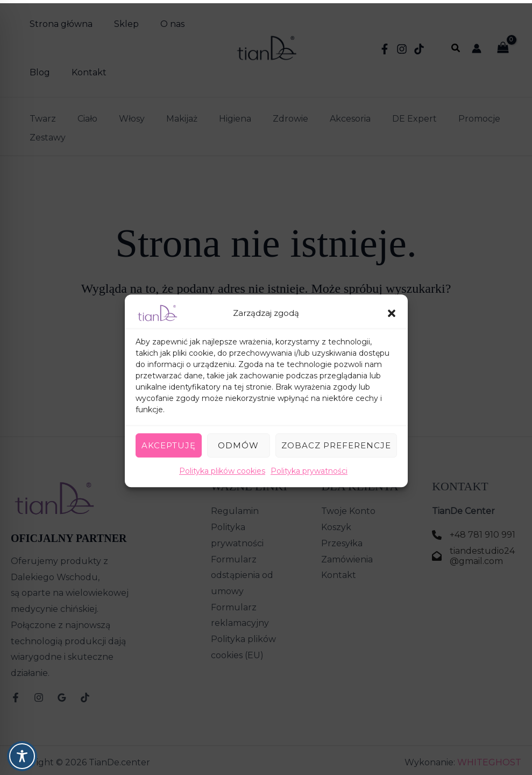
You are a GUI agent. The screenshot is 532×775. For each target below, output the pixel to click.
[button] (392, 310)
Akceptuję (169, 442)
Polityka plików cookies (222, 468)
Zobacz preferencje (336, 442)
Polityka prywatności (309, 468)
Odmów (238, 442)
